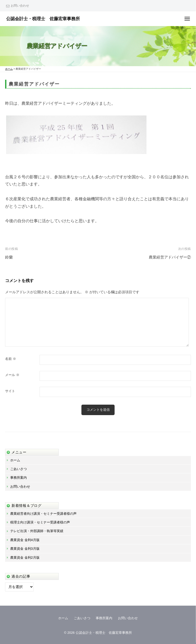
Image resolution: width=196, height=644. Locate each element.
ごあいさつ (19, 469)
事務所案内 (19, 478)
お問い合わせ (20, 6)
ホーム (15, 460)
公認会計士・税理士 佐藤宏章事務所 (43, 19)
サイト (10, 391)
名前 (11, 359)
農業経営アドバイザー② (170, 257)
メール (12, 375)
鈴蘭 (9, 257)
